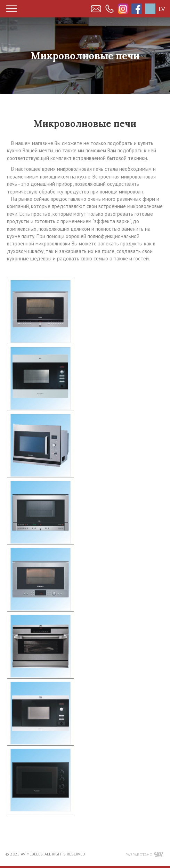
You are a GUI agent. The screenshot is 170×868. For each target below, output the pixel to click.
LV (162, 9)
